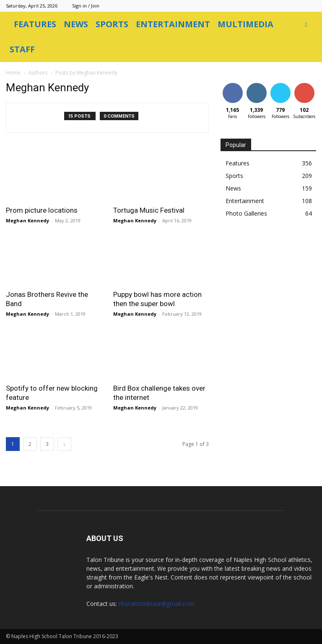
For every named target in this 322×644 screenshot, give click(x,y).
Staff (22, 49)
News (76, 24)
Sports (112, 24)
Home (13, 73)
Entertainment (173, 24)
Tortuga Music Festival (149, 210)
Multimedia (245, 24)
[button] (306, 24)
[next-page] (64, 444)
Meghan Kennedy (27, 220)
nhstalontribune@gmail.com (157, 604)
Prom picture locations (42, 210)
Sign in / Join (86, 6)
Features (35, 24)
